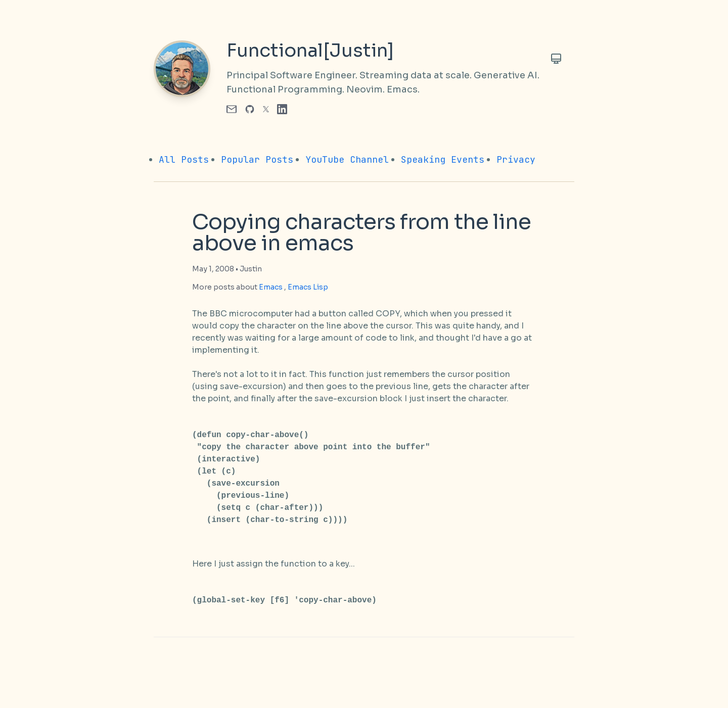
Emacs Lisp (308, 287)
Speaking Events (443, 159)
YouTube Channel (347, 159)
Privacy (516, 159)
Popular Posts (257, 159)
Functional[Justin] (310, 51)
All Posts (184, 159)
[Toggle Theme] (556, 59)
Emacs (271, 287)
